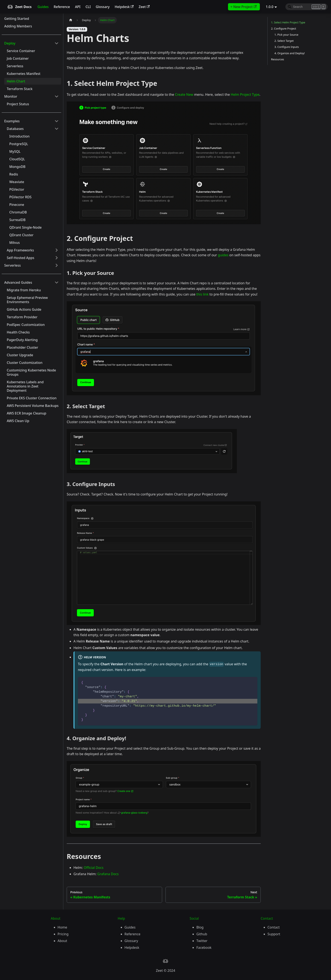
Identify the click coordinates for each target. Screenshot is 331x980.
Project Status (18, 104)
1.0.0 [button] (270, 7)
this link (202, 294)
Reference (62, 7)
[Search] (307, 7)
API (78, 7)
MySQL (15, 151)
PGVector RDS (20, 197)
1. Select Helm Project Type (288, 22)
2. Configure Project (284, 28)
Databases (15, 129)
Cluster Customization (25, 363)
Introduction (19, 136)
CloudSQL (17, 159)
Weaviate (17, 182)
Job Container (18, 58)
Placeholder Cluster (22, 347)
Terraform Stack (20, 89)
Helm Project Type (245, 94)
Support (274, 934)
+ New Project (244, 7)
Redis (14, 174)
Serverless (15, 66)
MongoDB (17, 167)
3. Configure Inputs (287, 47)
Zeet (144, 7)
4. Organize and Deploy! (290, 53)
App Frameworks (20, 250)
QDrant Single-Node (25, 227)
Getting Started (17, 19)
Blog (200, 927)
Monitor (11, 96)
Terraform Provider (22, 317)
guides (223, 255)
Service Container (21, 51)
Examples (12, 121)
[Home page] (71, 20)
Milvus (15, 243)
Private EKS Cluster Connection (32, 398)
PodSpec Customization (26, 325)
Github (202, 934)
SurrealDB (17, 220)
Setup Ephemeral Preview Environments (27, 300)
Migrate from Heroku (24, 290)
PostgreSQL (19, 144)
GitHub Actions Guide (24, 309)
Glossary (103, 7)
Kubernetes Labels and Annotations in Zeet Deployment (25, 386)
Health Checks (18, 332)
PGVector (17, 189)
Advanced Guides (18, 282)
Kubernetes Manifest (24, 74)
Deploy (10, 43)
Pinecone (17, 205)
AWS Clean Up (18, 421)
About (62, 941)
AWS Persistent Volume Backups (33, 406)
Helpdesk (124, 7)
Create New (184, 94)
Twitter (202, 941)
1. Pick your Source (286, 35)
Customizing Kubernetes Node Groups (31, 372)
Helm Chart (16, 81)
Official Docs (93, 868)
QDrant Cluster (21, 235)
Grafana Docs (108, 874)
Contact (274, 927)
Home (62, 927)
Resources (277, 59)
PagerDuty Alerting (22, 340)
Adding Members (18, 26)
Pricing (63, 934)
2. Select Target (284, 41)
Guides (43, 7)
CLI (88, 7)
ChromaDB (18, 212)
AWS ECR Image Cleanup (26, 413)
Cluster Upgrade (20, 355)
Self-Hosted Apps (20, 258)
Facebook (204, 948)
